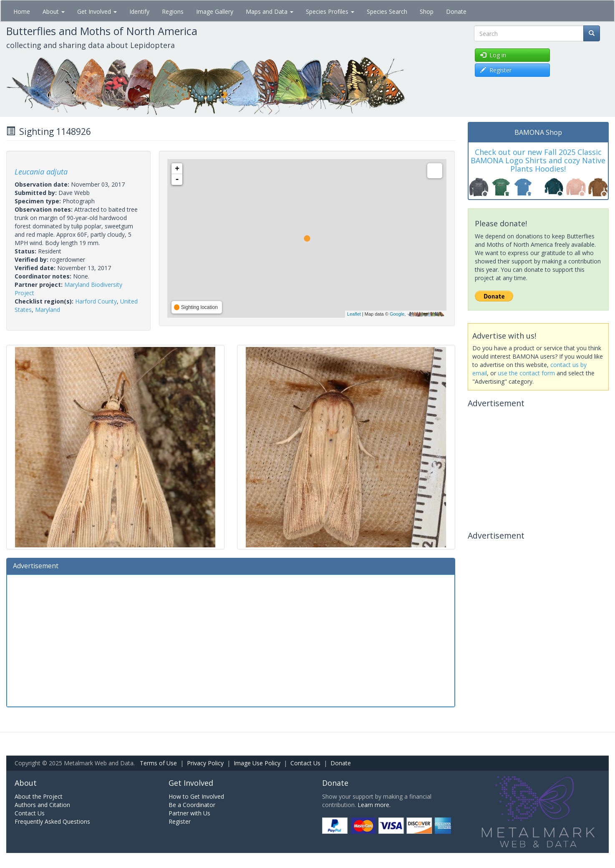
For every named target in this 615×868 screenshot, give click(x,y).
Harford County (96, 301)
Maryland (48, 310)
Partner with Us (189, 813)
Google (397, 314)
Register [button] (496, 70)
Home (22, 11)
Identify (139, 11)
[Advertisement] (231, 640)
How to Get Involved (196, 796)
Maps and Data (270, 11)
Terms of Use (158, 763)
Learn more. (374, 805)
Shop (427, 11)
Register (180, 821)
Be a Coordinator (192, 805)
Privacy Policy (205, 763)
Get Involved (97, 11)
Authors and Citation (42, 805)
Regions (173, 11)
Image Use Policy (257, 763)
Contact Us (305, 763)
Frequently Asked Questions (52, 821)
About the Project (39, 796)
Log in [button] (493, 55)
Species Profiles (330, 11)
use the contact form (526, 373)
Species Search (387, 11)
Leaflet (354, 314)
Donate (456, 11)
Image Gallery (215, 11)
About (54, 11)
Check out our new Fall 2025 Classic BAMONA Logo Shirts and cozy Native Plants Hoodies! (538, 160)
